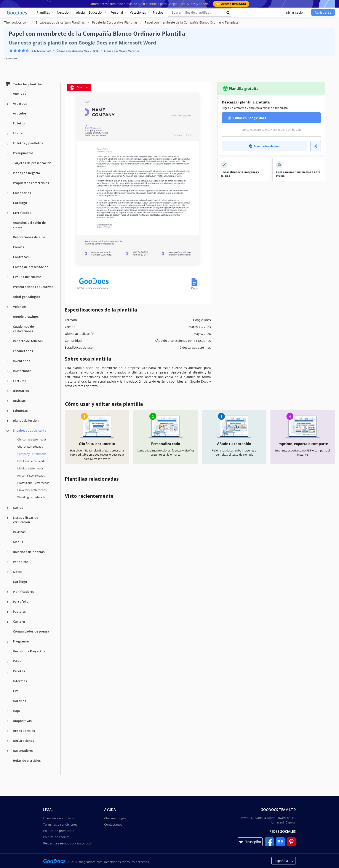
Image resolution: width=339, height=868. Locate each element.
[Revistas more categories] (8, 401)
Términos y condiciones (60, 824)
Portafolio (21, 602)
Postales (19, 611)
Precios (158, 12)
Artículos (20, 113)
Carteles (19, 621)
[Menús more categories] (8, 542)
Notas (18, 572)
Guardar (79, 88)
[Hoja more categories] (8, 711)
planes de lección (26, 420)
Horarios (19, 701)
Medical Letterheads (30, 468)
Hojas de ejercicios (27, 761)
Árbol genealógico (27, 297)
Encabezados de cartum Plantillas (61, 22)
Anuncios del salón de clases (29, 225)
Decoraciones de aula (29, 237)
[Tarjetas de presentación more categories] (8, 164)
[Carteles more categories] (8, 622)
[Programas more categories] (8, 642)
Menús (18, 542)
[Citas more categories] (8, 662)
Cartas (18, 508)
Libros (18, 133)
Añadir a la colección (265, 146)
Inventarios (22, 361)
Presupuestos (23, 153)
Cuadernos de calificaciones (23, 329)
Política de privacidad (59, 831)
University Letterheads (32, 490)
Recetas (19, 671)
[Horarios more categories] (8, 701)
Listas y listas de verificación (26, 520)
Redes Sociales (24, 731)
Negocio (63, 12)
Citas (17, 661)
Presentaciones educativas (33, 287)
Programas (21, 641)
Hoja (16, 711)
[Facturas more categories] (8, 381)
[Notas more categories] (8, 572)
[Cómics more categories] (8, 248)
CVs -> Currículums (27, 277)
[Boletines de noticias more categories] (8, 552)
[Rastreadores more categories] (8, 751)
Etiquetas (20, 411)
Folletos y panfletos (28, 143)
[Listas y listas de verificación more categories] (8, 518)
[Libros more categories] (8, 134)
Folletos (19, 123)
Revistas (19, 401)
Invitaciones (22, 371)
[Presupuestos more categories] (8, 154)
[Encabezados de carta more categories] (8, 431)
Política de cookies (56, 837)
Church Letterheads (30, 447)
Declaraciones (23, 741)
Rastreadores (23, 751)
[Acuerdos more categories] (8, 104)
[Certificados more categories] (8, 213)
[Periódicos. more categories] (8, 562)
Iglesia (80, 12)
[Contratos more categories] (8, 258)
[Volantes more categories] (8, 307)
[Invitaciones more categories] (8, 371)
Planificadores (24, 592)
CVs (16, 691)
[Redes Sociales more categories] (8, 731)
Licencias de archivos (59, 818)
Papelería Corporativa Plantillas (115, 22)
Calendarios (22, 193)
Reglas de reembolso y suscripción (68, 843)
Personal (117, 12)
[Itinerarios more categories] (8, 391)
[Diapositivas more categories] (8, 721)
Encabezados (23, 351)
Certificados (22, 213)
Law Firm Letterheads (31, 461)
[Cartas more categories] (8, 508)
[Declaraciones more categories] (8, 741)
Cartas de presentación (31, 267)
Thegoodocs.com (17, 22)
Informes (20, 681)
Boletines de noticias (29, 552)
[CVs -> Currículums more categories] (8, 277)
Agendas (19, 93)
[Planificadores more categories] (8, 592)
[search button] (228, 13)
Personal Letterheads (31, 475)
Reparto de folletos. (28, 341)
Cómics (18, 247)
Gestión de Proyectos (29, 651)
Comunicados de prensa (31, 631)
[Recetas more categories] (8, 672)
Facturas (20, 381)
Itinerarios (21, 391)
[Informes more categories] (8, 682)
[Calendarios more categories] (8, 193)
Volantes (20, 307)
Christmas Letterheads (32, 439)
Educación (96, 12)
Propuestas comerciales (31, 183)
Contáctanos (113, 824)
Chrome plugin (115, 818)
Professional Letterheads (33, 483)
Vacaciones (138, 12)
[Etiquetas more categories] (8, 411)
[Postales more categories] (8, 612)
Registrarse (323, 12)
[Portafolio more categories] (8, 602)
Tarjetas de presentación (32, 163)
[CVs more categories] (8, 692)
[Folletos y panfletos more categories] (8, 144)
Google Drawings (26, 317)
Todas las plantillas (24, 84)
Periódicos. (21, 562)
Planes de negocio (26, 173)
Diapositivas (22, 721)
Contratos (21, 257)
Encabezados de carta (30, 430)
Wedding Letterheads (31, 497)
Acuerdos (20, 103)
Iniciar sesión (295, 12)
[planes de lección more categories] (8, 421)
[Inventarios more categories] (8, 361)
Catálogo (20, 203)
